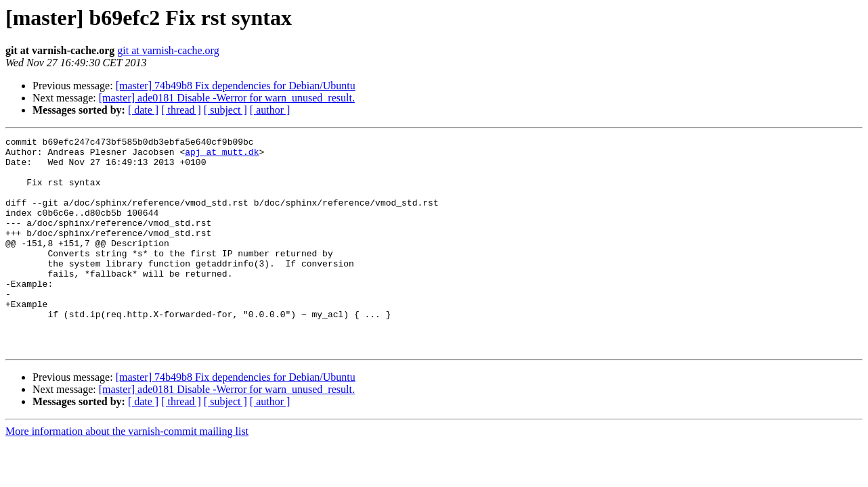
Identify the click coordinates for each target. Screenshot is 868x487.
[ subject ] (225, 110)
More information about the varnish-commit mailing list (127, 474)
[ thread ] (181, 110)
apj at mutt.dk (222, 156)
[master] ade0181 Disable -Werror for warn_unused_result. (227, 98)
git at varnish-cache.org (168, 50)
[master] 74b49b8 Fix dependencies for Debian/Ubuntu (236, 86)
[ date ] (143, 110)
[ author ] (270, 110)
